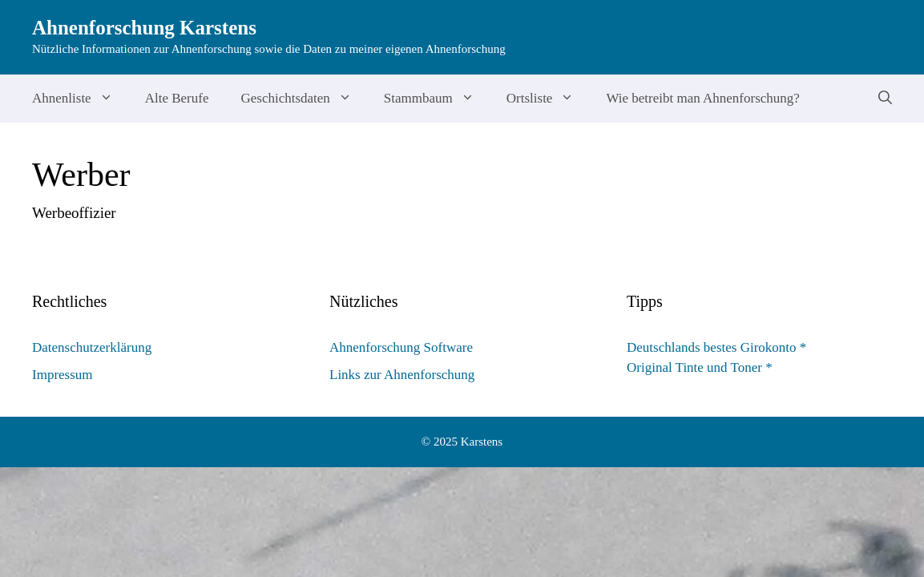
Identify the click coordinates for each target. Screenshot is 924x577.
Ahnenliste (81, 99)
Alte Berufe (177, 98)
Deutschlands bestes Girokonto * (716, 347)
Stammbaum (437, 99)
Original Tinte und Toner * (700, 367)
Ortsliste (549, 99)
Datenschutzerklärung (92, 347)
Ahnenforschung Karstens (144, 28)
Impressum (63, 375)
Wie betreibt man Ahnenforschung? (703, 98)
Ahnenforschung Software (401, 347)
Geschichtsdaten (304, 99)
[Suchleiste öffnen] (885, 99)
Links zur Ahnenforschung (402, 375)
